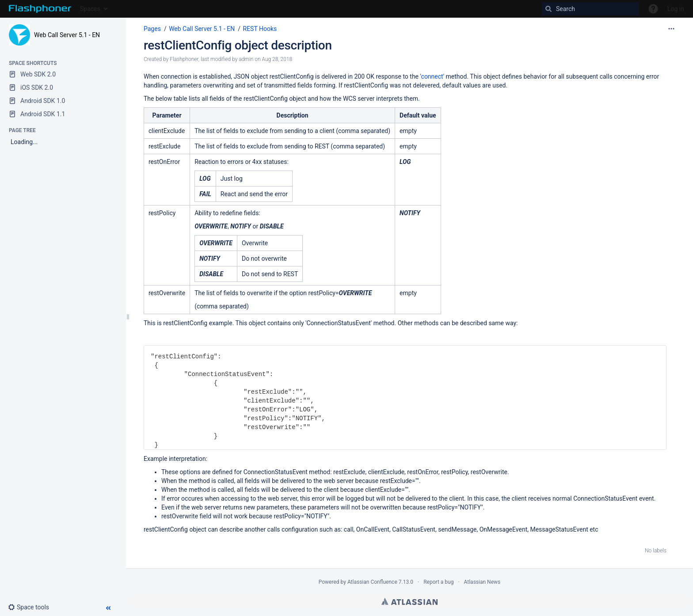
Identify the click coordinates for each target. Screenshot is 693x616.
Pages (152, 29)
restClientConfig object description (238, 45)
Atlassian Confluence (372, 582)
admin (246, 59)
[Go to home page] (40, 9)
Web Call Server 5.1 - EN (67, 35)
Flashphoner (184, 59)
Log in (676, 9)
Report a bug (438, 582)
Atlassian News (482, 582)
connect (432, 76)
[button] (32, 607)
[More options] (671, 29)
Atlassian (409, 601)
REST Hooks (260, 29)
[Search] (590, 9)
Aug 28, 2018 (277, 59)
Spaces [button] (90, 9)
